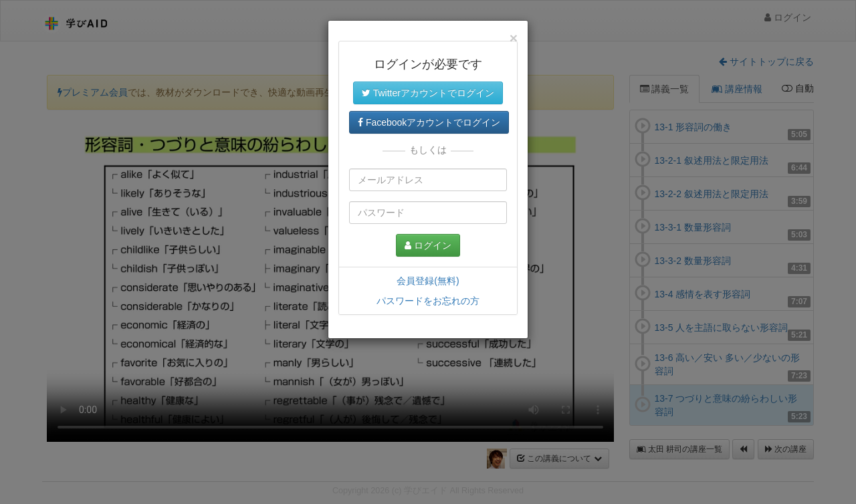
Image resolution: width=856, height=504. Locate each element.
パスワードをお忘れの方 (428, 301)
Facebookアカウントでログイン (429, 122)
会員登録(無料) (428, 281)
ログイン (428, 245)
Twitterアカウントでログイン (428, 93)
